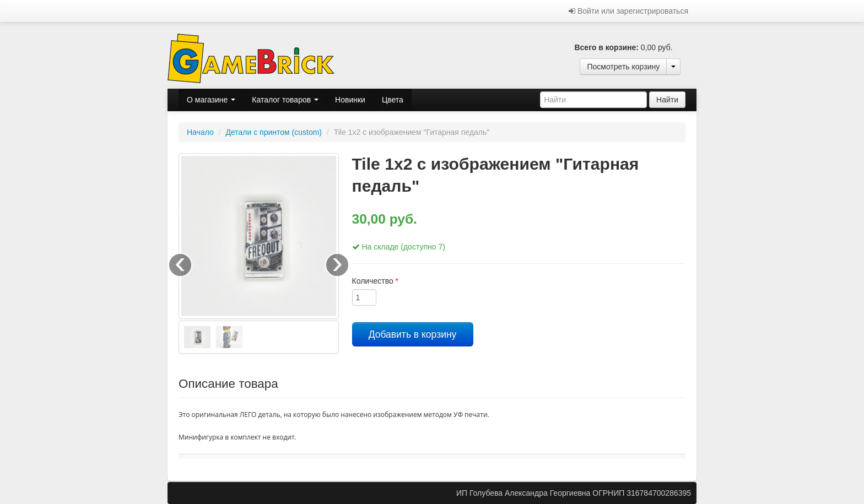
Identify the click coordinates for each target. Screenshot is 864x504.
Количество (376, 281)
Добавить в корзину (413, 334)
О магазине (211, 100)
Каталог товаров (285, 100)
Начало (200, 132)
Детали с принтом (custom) (274, 132)
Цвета (393, 100)
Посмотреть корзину (623, 67)
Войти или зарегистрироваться (628, 11)
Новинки (350, 100)
